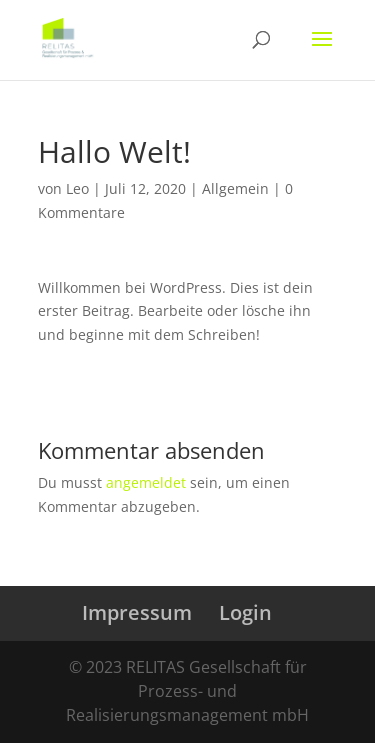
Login (245, 612)
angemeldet (146, 482)
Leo (77, 188)
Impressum (137, 612)
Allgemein (235, 188)
